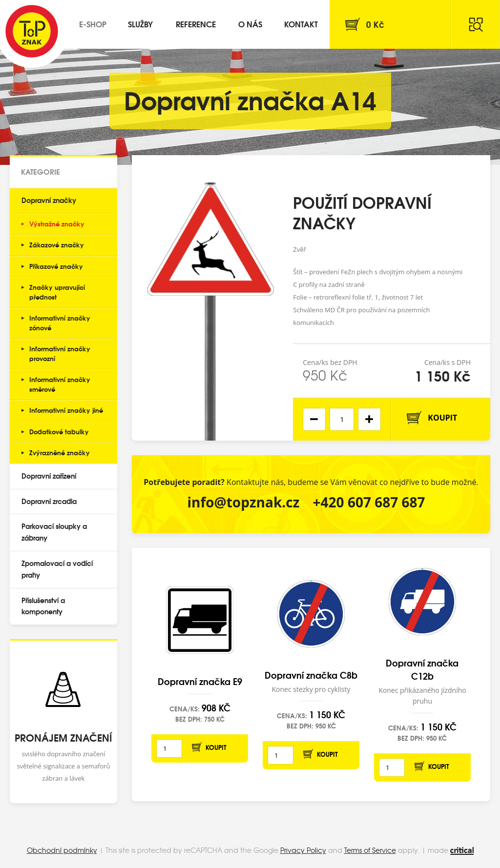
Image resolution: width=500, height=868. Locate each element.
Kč (375, 24)
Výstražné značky (57, 223)
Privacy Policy (303, 850)
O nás (250, 24)
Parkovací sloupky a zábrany (54, 532)
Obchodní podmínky (62, 850)
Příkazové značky (56, 266)
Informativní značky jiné (66, 410)
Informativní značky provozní (60, 353)
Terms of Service (370, 850)
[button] (369, 419)
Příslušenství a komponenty (43, 606)
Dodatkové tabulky (59, 431)
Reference (196, 24)
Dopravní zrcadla (49, 501)
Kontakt (301, 24)
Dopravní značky (49, 200)
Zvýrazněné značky (60, 452)
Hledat (476, 24)
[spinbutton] (342, 419)
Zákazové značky (57, 244)
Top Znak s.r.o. (32, 31)
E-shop (93, 24)
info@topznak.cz (243, 502)
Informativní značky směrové (60, 384)
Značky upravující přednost (57, 292)
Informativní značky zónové (60, 323)
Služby (140, 24)
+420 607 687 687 (369, 502)
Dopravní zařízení (49, 476)
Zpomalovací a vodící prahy (57, 569)
